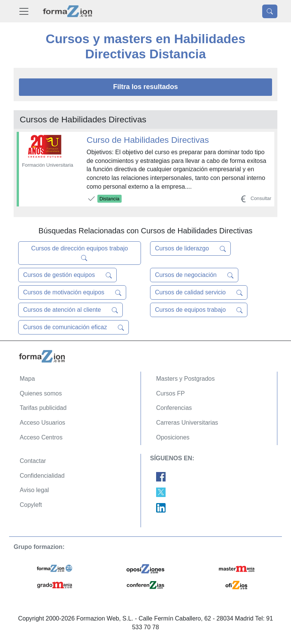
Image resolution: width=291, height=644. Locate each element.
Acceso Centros (41, 437)
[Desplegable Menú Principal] (24, 11)
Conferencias (174, 408)
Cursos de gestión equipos (67, 275)
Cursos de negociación (194, 275)
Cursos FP (171, 393)
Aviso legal (34, 490)
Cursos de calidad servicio (199, 292)
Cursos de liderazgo (190, 249)
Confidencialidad (42, 476)
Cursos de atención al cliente (70, 310)
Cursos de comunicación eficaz (74, 327)
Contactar (33, 461)
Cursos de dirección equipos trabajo (79, 253)
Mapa (27, 379)
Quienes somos (41, 393)
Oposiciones (173, 437)
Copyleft (31, 505)
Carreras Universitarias (187, 423)
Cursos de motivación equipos (72, 292)
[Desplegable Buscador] (270, 11)
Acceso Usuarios (42, 423)
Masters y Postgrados (185, 379)
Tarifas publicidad (43, 408)
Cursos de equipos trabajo (199, 310)
